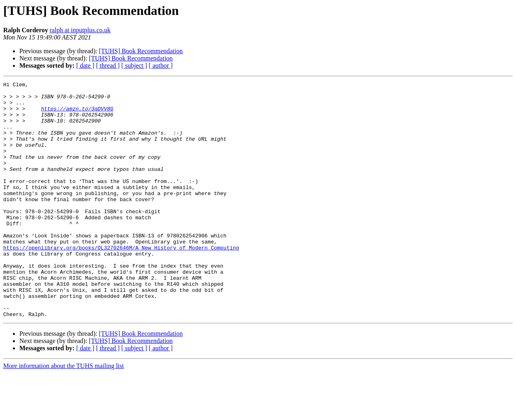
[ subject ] (134, 65)
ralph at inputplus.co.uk (80, 30)
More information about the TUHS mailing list (63, 413)
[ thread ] (108, 65)
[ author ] (161, 65)
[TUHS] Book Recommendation (141, 51)
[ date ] (85, 65)
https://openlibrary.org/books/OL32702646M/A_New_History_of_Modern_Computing (121, 281)
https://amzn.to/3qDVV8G (77, 114)
